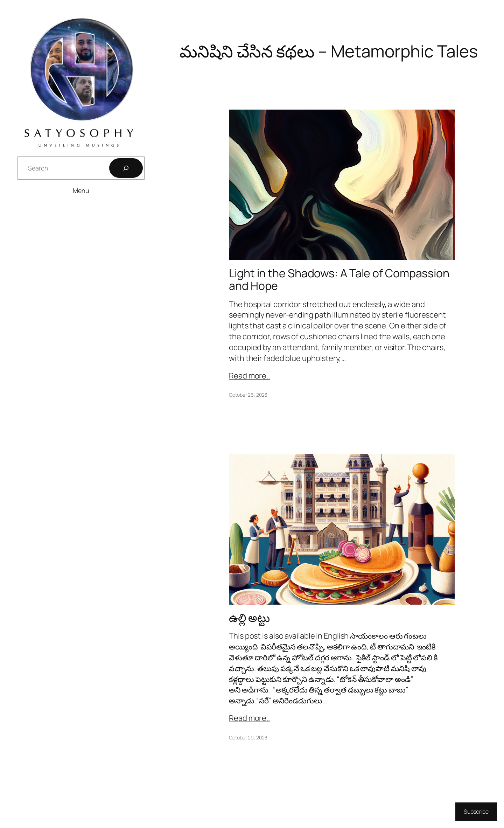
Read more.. (249, 376)
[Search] (126, 168)
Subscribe (476, 812)
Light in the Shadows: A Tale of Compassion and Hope (339, 279)
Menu (81, 190)
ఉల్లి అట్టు (249, 618)
